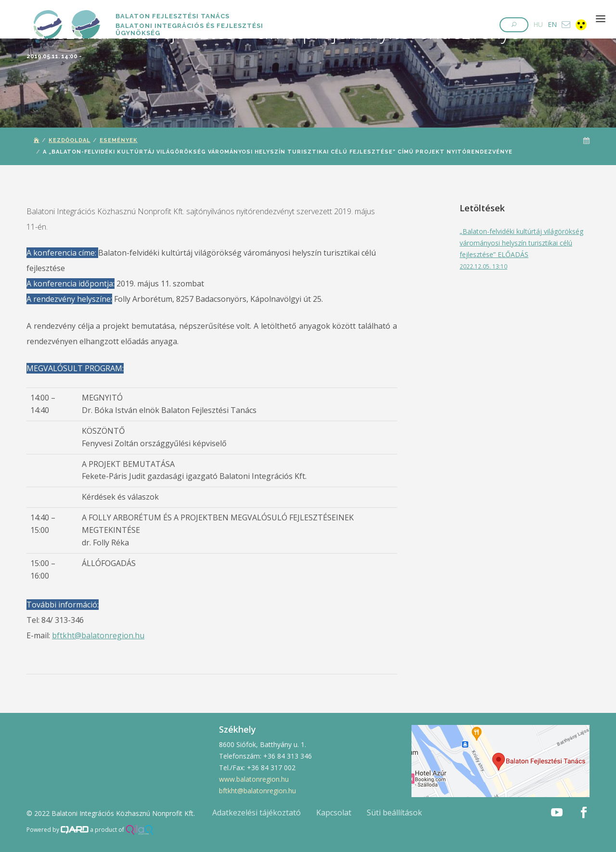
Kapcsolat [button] (334, 813)
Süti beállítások (394, 813)
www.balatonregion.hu (254, 779)
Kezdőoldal (70, 140)
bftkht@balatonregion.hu (98, 635)
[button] (514, 25)
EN (552, 24)
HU (538, 24)
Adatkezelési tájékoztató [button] (257, 813)
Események (119, 140)
